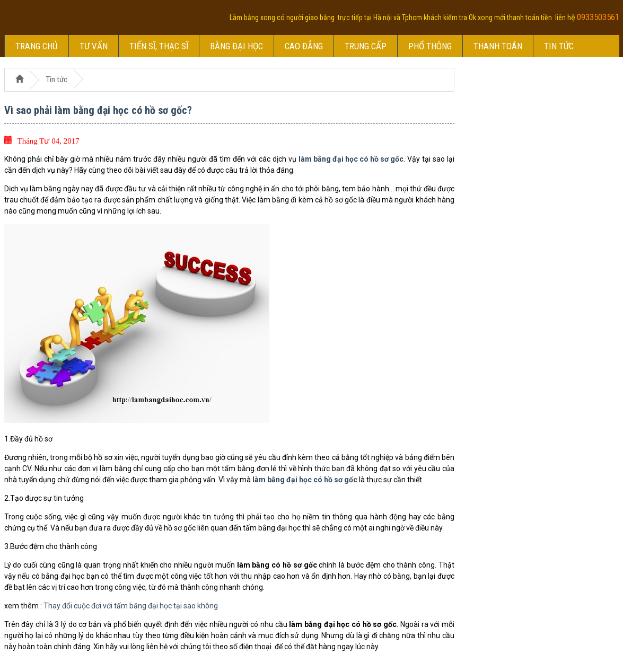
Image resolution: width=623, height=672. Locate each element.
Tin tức (559, 46)
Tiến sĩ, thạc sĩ (159, 46)
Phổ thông (430, 46)
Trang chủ (37, 46)
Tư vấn (94, 46)
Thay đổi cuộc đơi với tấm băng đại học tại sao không (131, 606)
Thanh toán (498, 46)
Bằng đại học (236, 46)
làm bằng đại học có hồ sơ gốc (351, 159)
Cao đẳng (304, 46)
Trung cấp (366, 46)
